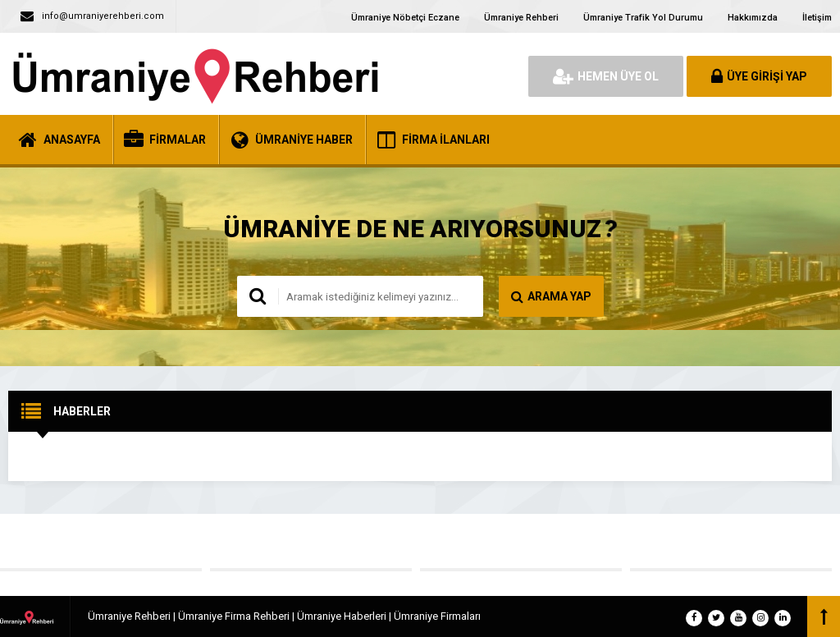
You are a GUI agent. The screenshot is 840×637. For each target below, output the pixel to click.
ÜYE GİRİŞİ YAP (759, 76)
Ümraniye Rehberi (521, 18)
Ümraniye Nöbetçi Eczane (405, 18)
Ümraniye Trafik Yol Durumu (643, 18)
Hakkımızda (753, 18)
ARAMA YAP (551, 296)
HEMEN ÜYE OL (606, 76)
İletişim (817, 18)
